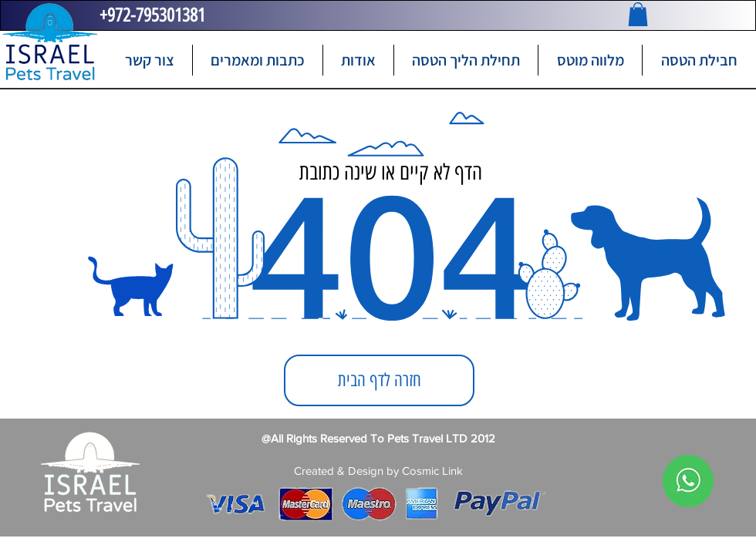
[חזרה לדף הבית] (379, 380)
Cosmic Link (432, 471)
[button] (638, 14)
